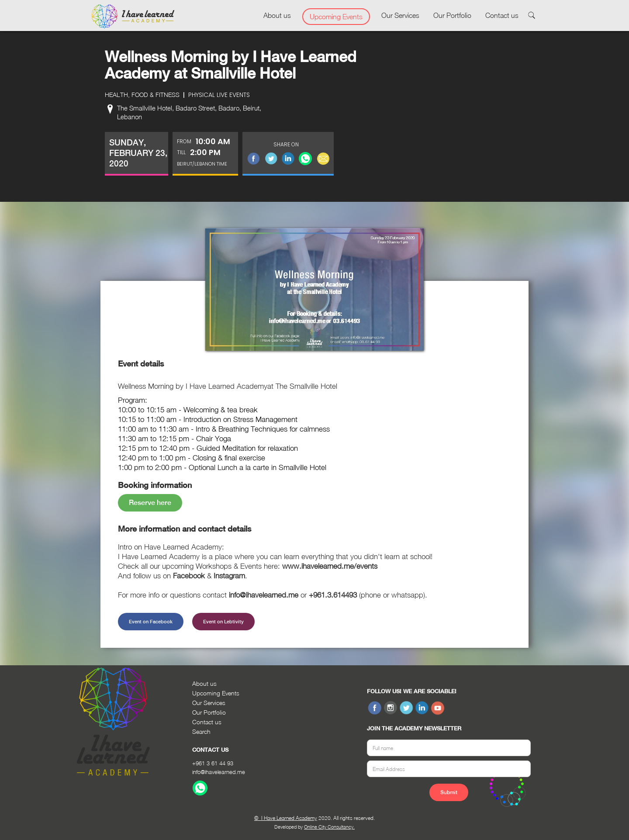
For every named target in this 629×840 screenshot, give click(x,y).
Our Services (400, 15)
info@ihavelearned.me (219, 772)
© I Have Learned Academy (286, 818)
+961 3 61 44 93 (213, 763)
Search (201, 731)
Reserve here (150, 503)
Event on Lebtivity (223, 622)
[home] (133, 17)
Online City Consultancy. (329, 827)
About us (277, 15)
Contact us (502, 15)
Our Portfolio (452, 15)
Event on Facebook (151, 622)
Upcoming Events (336, 17)
